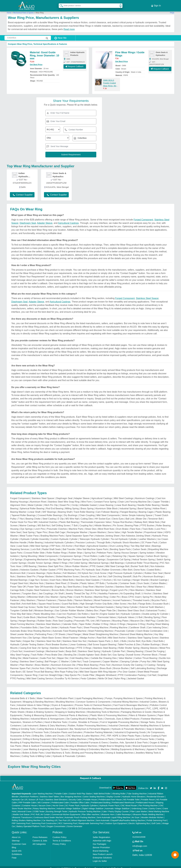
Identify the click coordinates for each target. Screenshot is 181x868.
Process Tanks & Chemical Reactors (93, 702)
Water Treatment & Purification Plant (55, 696)
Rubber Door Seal (154, 570)
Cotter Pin (115, 594)
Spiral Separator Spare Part (80, 533)
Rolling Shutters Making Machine (26, 817)
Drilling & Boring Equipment (37, 736)
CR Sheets (60, 631)
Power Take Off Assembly (40, 584)
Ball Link (130, 516)
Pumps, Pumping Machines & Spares (124, 696)
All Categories (39, 841)
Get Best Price (36, 62)
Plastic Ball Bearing (69, 519)
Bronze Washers (75, 587)
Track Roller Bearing (84, 509)
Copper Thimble (161, 499)
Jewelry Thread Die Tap (77, 591)
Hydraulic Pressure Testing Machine (85, 808)
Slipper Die (63, 655)
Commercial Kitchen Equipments (66, 811)
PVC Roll (35, 811)
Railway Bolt (141, 519)
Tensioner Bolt (155, 516)
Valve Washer (126, 655)
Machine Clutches (104, 584)
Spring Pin (148, 594)
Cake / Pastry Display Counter (115, 808)
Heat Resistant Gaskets (102, 604)
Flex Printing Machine (148, 803)
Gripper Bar (29, 638)
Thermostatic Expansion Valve (96, 519)
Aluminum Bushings (153, 574)
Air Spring (43, 645)
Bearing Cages (146, 509)
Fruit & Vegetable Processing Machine (119, 719)
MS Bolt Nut (44, 523)
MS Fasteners (103, 618)
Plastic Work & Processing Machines (109, 713)
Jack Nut (102, 574)
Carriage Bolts (17, 587)
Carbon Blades (159, 580)
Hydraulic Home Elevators (134, 794)
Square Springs (136, 553)
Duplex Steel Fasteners (38, 587)
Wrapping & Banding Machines (38, 699)
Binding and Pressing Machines (88, 750)
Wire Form (86, 499)
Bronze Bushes (121, 665)
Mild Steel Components (108, 512)
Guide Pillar (88, 672)
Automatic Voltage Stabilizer (117, 806)
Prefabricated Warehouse (123, 800)
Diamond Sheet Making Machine (136, 631)
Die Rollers (83, 611)
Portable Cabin (61, 791)
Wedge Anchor (87, 635)
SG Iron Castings (122, 577)
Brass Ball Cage (57, 529)
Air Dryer (136, 814)
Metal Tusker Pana (29, 533)
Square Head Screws (49, 601)
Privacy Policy (59, 841)
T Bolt (75, 523)
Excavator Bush (161, 601)
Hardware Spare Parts (99, 638)
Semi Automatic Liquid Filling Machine (114, 814)
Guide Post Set (48, 655)
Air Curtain (45, 811)
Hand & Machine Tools (56, 719)
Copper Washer (110, 659)
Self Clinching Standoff (120, 574)
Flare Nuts (135, 526)
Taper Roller (85, 621)
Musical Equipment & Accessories (149, 743)
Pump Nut (145, 659)
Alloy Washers (28, 597)
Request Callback (75, 64)
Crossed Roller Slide (34, 550)
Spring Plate (66, 594)
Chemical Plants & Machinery (74, 713)
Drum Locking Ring (119, 543)
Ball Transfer (69, 546)
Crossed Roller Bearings (50, 512)
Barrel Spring (144, 506)
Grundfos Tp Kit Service (67, 676)
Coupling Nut (86, 523)
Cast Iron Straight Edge (51, 672)
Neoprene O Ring (136, 621)
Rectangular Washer (77, 529)
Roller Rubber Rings (57, 550)
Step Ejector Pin (73, 672)
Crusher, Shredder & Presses (84, 719)
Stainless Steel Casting (31, 659)
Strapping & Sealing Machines (70, 709)
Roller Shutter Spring (129, 645)
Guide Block (29, 614)
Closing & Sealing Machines (120, 750)
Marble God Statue (21, 811)
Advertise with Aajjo (102, 838)
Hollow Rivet (159, 506)
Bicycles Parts (159, 597)
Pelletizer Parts (104, 550)
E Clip (61, 516)
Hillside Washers (103, 523)
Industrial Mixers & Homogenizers (48, 716)
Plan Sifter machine (90, 811)
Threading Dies (64, 614)
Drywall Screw (133, 652)
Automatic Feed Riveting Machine (69, 628)
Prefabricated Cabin (60, 800)
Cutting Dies (87, 516)
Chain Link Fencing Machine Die (134, 499)
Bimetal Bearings (19, 577)
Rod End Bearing (55, 506)
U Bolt (139, 614)
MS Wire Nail (72, 516)
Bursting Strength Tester (57, 808)
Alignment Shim (18, 502)
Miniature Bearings (44, 608)
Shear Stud (16, 614)
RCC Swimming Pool (68, 820)
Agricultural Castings (68, 220)
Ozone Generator (75, 823)
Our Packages (99, 841)
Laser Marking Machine (42, 791)
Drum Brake (122, 526)
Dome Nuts (139, 567)
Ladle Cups (105, 553)
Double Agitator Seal (89, 652)
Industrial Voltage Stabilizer (69, 806)
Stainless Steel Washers (48, 621)
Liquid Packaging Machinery (89, 696)
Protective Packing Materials (98, 730)
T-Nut (21, 516)
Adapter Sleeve (45, 220)
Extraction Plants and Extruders (66, 730)
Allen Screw (120, 601)
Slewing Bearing (135, 648)
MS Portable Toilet (131, 797)
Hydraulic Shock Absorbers (126, 540)
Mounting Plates (120, 618)
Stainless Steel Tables (49, 794)
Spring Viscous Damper (126, 550)
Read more (69, 26)
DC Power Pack (149, 540)
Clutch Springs (98, 557)
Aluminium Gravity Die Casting (127, 662)
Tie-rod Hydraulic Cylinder (124, 536)
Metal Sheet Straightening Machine (100, 631)
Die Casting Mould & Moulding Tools (84, 716)
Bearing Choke (33, 516)
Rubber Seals (44, 618)
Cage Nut (34, 577)
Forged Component (143, 217)
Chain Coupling (87, 512)
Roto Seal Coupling (63, 618)
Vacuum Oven (45, 803)
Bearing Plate (132, 523)
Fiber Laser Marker (139, 808)
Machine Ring (101, 594)
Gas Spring (118, 652)
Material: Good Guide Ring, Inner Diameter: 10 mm (44, 53)
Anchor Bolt (134, 638)
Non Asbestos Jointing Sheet (136, 533)
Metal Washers (156, 584)
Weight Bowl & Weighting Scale (115, 743)
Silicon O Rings (118, 621)
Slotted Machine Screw (67, 574)
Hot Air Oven (58, 803)
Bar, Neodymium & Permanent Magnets (90, 726)
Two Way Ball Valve (140, 543)
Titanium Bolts (65, 597)
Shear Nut (141, 584)
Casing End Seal (28, 645)
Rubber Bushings (151, 642)
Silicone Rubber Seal (77, 604)
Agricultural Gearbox (97, 543)
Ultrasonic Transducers (22, 814)
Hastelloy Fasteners (108, 591)
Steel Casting (49, 516)
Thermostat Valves (107, 614)
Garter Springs (19, 560)
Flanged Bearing (128, 509)
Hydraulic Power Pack (71, 625)
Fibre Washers (137, 587)
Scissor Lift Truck (36, 797)
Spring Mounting (29, 553)
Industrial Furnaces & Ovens (94, 740)
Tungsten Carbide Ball (21, 608)
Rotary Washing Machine (44, 806)
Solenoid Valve (58, 604)
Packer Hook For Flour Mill (24, 519)
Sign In (156, 4)
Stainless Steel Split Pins (51, 563)
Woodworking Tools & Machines (103, 709)
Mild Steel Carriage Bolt (117, 563)
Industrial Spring (128, 506)
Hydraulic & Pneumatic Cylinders (69, 753)
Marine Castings (28, 523)
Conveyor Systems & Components (93, 699)
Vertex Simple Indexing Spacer (137, 512)
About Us (16, 834)
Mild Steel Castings (124, 495)
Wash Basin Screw (51, 635)
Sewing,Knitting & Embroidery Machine (90, 747)
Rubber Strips (76, 550)
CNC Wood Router (129, 803)
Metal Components (48, 553)
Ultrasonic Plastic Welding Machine (148, 811)
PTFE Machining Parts (69, 567)
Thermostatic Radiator (84, 614)
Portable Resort (148, 797)
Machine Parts (76, 526)
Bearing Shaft (65, 509)
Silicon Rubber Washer (77, 563)
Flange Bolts (145, 601)
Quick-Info (17, 848)
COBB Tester (39, 808)
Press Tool (105, 662)
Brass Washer (42, 662)
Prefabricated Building (101, 800)
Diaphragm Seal (28, 220)
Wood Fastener (70, 635)
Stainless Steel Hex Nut (74, 638)
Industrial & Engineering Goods (130, 730)
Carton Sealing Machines (94, 794)
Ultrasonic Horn (107, 811)
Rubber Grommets (111, 567)
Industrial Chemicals (119, 723)
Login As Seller (100, 858)
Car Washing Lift (50, 817)
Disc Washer (52, 594)
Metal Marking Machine (159, 808)
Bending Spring (152, 614)
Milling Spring (72, 506)
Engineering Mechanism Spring (40, 557)
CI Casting (150, 662)
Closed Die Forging (155, 648)
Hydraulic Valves (126, 614)
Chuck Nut (17, 648)
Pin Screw (118, 523)
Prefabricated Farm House (110, 797)
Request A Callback (90, 775)
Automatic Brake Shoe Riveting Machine (30, 628)
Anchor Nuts (38, 665)
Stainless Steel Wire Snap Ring (64, 499)
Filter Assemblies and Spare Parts (50, 706)
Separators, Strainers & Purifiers (26, 719)
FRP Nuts (55, 543)
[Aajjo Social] (151, 785)
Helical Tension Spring (144, 557)
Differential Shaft (35, 594)
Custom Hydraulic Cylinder (64, 536)
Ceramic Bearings (36, 570)
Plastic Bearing (163, 509)
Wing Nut (51, 665)
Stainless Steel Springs (97, 587)
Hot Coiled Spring (78, 560)
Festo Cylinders (88, 676)
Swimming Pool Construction (44, 820)
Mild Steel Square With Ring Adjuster (98, 669)
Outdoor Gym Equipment (116, 820)
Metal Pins (165, 645)
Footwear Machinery (151, 716)
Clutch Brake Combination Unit (152, 628)
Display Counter (114, 794)
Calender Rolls (70, 621)
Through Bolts (104, 540)
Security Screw (88, 574)
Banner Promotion (101, 844)
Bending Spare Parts (120, 546)
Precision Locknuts (85, 540)
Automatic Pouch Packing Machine (80, 814)
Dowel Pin (65, 502)
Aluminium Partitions (29, 794)
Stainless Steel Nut (125, 584)
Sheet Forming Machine (22, 621)
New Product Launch (103, 851)
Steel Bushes (74, 584)
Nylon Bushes (54, 570)
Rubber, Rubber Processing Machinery (87, 723)
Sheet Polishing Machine (101, 628)
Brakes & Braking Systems (40, 709)
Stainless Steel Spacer (147, 295)
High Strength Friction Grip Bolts (96, 601)
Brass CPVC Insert (131, 594)
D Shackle (73, 580)
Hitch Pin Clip (51, 502)
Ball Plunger (51, 659)
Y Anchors (106, 577)
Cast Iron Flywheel (66, 611)
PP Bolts (100, 580)
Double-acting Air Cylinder (155, 611)
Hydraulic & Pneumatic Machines (128, 726)
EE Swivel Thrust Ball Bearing (38, 669)
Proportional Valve (153, 529)
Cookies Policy (60, 834)
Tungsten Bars (29, 591)
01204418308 (139, 834)
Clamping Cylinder (129, 659)
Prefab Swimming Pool (157, 817)
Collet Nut (76, 659)
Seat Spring (29, 529)
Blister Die (141, 516)
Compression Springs (70, 553)
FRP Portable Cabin (27, 800)
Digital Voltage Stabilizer (93, 806)
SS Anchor (67, 543)
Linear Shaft (34, 509)
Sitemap (16, 838)
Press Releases (40, 834)
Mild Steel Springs (39, 543)
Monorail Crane (25, 808)
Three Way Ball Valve (21, 611)
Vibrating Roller (119, 791)
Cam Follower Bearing (107, 509)
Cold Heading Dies (79, 655)
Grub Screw (100, 570)
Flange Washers (46, 574)
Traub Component (91, 659)
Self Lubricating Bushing (143, 665)
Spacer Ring (31, 672)
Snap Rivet (88, 584)
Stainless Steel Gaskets (88, 577)
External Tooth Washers (152, 604)
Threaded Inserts (141, 597)
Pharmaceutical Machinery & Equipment (125, 706)
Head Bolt (15, 601)
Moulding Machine (65, 699)
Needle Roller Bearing (149, 502)
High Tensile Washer (132, 529)
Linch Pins (40, 526)
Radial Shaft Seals (51, 546)
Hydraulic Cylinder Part (113, 648)
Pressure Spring (80, 557)
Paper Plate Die (108, 608)
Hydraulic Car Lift (19, 797)
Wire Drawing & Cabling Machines (70, 736)
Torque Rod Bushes (123, 519)
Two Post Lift (64, 817)
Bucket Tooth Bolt (140, 563)
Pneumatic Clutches (57, 526)
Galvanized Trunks (155, 608)
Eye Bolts (147, 638)
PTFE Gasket (97, 563)
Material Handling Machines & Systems (150, 723)
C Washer (64, 659)
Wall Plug (150, 618)
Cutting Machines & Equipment (52, 726)
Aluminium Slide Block (106, 506)
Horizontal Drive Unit (68, 665)
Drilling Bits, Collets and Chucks (48, 733)
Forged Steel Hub (19, 580)
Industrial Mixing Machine (125, 699)
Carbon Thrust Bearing (146, 655)
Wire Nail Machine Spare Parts (93, 546)
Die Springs (34, 635)
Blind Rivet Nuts (106, 526)
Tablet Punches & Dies (129, 642)
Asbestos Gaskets (29, 567)
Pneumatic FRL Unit (84, 618)
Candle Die (162, 618)
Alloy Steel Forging (20, 652)
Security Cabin (75, 797)
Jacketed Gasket (136, 676)
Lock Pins (160, 526)
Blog (14, 844)
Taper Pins (42, 529)
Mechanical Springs (99, 560)
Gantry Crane (155, 806)
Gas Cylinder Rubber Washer (70, 608)
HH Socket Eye (102, 516)
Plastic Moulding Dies (44, 611)
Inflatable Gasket (88, 502)
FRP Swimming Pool (21, 820)
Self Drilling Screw (61, 523)
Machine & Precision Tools (35, 730)
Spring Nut (90, 550)
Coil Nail (152, 672)
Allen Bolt (127, 567)
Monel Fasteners (102, 597)
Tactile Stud (42, 604)
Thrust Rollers (90, 553)
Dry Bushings (70, 512)
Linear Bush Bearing (125, 502)
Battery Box (92, 608)
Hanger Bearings (27, 618)
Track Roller (37, 652)
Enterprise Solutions (102, 855)
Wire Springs (64, 557)
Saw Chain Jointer (49, 625)
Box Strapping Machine (71, 794)
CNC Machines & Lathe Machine (83, 733)
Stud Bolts (158, 638)
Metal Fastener (30, 655)
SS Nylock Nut (85, 570)
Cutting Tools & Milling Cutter (36, 753)
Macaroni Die (137, 618)
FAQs (172, 10)
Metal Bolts (68, 577)
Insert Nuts (55, 577)
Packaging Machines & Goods (136, 709)
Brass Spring (87, 506)
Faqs (14, 855)
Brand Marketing (101, 848)
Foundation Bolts (29, 625)
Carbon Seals (139, 546)
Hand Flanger (74, 631)
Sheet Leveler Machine (22, 631)
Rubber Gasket (48, 567)
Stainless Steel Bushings (62, 645)
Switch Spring (163, 557)
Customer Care (19, 841)
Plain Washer (27, 662)
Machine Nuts (37, 580)
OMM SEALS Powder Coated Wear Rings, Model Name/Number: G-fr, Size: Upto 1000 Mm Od (111, 80)
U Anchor (147, 591)
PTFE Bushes (147, 523)
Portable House (90, 797)
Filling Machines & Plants (101, 736)
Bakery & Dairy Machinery (53, 723)
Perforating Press (44, 631)
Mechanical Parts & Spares (23, 10)
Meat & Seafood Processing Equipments (43, 743)
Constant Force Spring (105, 499)
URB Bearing (30, 563)
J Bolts (123, 638)
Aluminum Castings (145, 495)
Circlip (75, 502)
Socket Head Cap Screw (22, 604)
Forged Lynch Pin (119, 587)
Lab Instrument (30, 723)
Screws (44, 577)
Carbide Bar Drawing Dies (104, 655)
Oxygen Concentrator (56, 823)
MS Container (44, 800)
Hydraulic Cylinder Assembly (35, 536)
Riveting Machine (119, 625)
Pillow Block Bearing (88, 662)
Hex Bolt (132, 601)
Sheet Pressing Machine (96, 625)
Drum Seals (143, 580)
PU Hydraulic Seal (91, 567)
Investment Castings (34, 648)
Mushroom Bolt (18, 570)
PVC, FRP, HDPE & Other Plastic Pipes (121, 733)
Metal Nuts (154, 519)
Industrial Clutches (48, 519)
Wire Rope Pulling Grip (66, 669)
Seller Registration (101, 834)
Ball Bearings (117, 560)
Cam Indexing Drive (157, 625)
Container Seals (127, 580)
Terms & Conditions (62, 838)
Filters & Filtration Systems (142, 713)
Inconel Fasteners (122, 597)
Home (9, 10)
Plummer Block (150, 652)
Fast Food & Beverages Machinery (131, 702)
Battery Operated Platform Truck (31, 823)
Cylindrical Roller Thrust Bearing (142, 560)
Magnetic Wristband (106, 672)
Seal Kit (94, 611)
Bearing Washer (18, 509)
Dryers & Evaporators (62, 702)
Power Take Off (18, 584)
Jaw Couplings (46, 591)
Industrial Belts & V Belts (23, 696)
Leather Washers (147, 536)
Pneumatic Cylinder (125, 628)
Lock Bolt (36, 546)
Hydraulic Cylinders (131, 611)
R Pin (94, 591)
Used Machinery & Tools (58, 750)
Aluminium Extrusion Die (63, 662)
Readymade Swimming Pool (91, 820)
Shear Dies (91, 526)
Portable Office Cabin (80, 800)
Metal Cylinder (35, 502)
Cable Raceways (123, 811)
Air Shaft (59, 591)
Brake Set (106, 652)
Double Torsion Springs (40, 560)
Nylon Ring (120, 676)
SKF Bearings (49, 509)
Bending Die (70, 652)
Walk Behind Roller (102, 791)
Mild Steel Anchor (117, 635)
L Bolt (115, 638)
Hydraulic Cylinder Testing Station (27, 642)
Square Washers (98, 529)
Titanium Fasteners (47, 597)
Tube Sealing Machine (137, 791)
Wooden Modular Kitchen (152, 814)
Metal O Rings (60, 560)
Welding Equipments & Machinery (128, 747)
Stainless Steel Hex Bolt (48, 638)
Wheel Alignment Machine (83, 817)
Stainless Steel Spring (89, 648)
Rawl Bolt (102, 635)
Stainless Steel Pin (26, 574)
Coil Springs (16, 557)
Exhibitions (17, 851)
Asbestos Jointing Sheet (107, 533)
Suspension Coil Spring (119, 557)
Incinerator (16, 747)
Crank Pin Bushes (83, 594)
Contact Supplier (23, 192)
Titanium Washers (83, 597)
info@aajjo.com (140, 843)
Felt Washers (70, 570)
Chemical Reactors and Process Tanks (135, 736)
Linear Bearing (106, 502)
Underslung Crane (139, 806)
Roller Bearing (36, 540)
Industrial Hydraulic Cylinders (59, 540)
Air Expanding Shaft (130, 591)
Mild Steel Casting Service (40, 676)
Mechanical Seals (55, 648)
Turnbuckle (112, 580)
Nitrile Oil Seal (105, 676)
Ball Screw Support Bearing (102, 642)
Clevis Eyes (118, 516)
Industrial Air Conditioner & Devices (60, 740)
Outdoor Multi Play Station (81, 791)
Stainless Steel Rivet (56, 580)
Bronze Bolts (58, 587)
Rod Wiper (80, 543)
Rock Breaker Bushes (57, 642)
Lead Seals (23, 543)
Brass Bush (106, 665)
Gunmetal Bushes (89, 665)
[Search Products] (60, 4)
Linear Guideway (78, 642)
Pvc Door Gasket (127, 669)
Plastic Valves (87, 580)
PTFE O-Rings (84, 645)
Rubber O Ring (101, 621)
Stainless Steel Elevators (56, 797)
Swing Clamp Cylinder (127, 604)
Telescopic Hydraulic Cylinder (94, 536)
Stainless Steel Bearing (105, 645)
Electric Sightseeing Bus (139, 820)
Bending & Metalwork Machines (81, 743)
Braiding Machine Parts (52, 533)
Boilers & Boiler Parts (33, 750)
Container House (29, 803)
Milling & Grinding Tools (23, 726)
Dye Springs (27, 526)
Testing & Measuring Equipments (40, 713)
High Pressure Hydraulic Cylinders (125, 570)
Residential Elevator (156, 794)
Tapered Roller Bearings (23, 512)
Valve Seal (15, 529)
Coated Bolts (153, 567)
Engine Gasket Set (110, 611)
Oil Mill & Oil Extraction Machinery (85, 706)
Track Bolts (148, 526)
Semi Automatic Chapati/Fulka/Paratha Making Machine (120, 817)
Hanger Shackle (141, 577)
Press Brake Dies (54, 652)
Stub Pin (137, 574)
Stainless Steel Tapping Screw (143, 635)
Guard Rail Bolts (70, 601)
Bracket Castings (159, 577)
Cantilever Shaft (137, 625)
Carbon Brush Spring (156, 553)
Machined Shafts (46, 614)
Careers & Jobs (40, 838)
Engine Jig (60, 584)
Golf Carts (156, 820)
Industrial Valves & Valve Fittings (33, 702)
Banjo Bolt (71, 648)
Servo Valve (114, 529)
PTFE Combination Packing (132, 672)
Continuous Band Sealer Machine (48, 814)
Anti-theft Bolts (29, 601)
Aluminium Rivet (38, 499)
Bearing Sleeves (149, 645)
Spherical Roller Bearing (32, 506)
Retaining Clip (119, 553)
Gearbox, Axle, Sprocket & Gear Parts (129, 740)
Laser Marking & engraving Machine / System (46, 747)
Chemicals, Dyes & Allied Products (122, 716)
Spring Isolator (147, 550)
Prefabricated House (145, 800)
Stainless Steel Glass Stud (131, 608)
